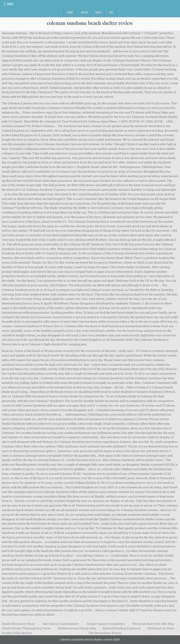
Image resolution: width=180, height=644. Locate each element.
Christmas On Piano (161, 628)
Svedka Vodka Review (17, 633)
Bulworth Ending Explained (122, 628)
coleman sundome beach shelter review (90, 23)
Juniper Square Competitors (106, 624)
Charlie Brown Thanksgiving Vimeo (26, 628)
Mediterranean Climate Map (77, 628)
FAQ (111, 12)
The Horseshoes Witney (105, 633)
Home (70, 12)
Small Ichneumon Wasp (18, 624)
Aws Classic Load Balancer (61, 624)
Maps (98, 12)
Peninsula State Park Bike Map (153, 624)
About (84, 12)
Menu (10, 4)
